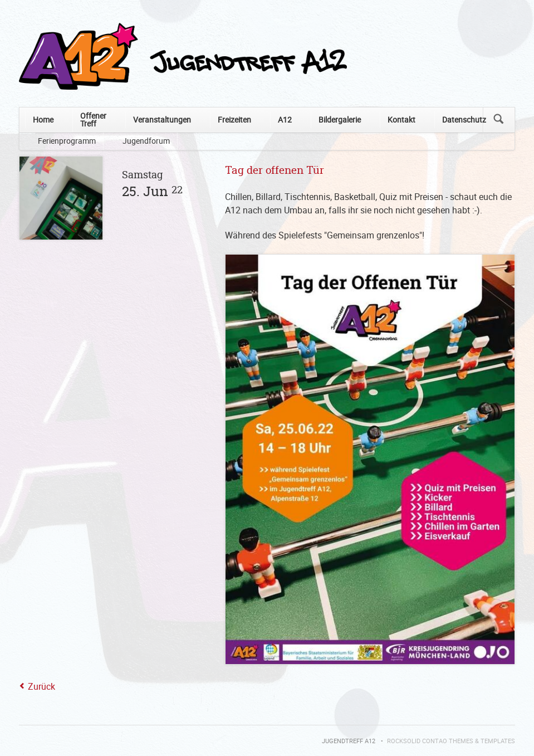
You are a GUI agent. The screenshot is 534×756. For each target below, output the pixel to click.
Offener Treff (93, 120)
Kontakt (401, 120)
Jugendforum (146, 141)
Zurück (41, 686)
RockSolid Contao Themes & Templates (451, 741)
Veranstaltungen (162, 120)
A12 (285, 120)
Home (43, 120)
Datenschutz (464, 120)
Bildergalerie (340, 120)
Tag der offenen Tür (275, 171)
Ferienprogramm (67, 141)
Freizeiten (234, 120)
